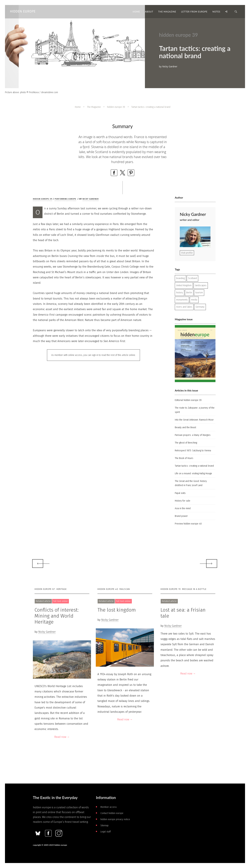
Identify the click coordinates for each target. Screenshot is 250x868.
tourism (199, 293)
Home (78, 107)
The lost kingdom (117, 610)
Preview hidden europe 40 (188, 524)
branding (180, 278)
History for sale (183, 501)
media (194, 300)
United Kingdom (184, 285)
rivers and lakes (184, 307)
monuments (182, 300)
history (180, 293)
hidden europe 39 (116, 107)
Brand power (181, 516)
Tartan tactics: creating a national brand (194, 466)
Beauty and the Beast (185, 427)
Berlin (189, 293)
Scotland (192, 278)
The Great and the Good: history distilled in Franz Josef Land (191, 483)
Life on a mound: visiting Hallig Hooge (193, 473)
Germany (200, 307)
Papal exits (180, 493)
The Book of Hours (184, 458)
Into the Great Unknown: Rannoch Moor (194, 420)
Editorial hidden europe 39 (188, 400)
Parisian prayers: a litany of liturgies (193, 435)
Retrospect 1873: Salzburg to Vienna (193, 451)
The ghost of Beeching (186, 443)
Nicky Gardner (91, 199)
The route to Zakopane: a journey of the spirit (195, 410)
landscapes (201, 285)
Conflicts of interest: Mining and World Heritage (57, 616)
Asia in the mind (183, 508)
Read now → (62, 737)
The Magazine (94, 107)
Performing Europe (65, 199)
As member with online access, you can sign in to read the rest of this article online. (93, 355)
